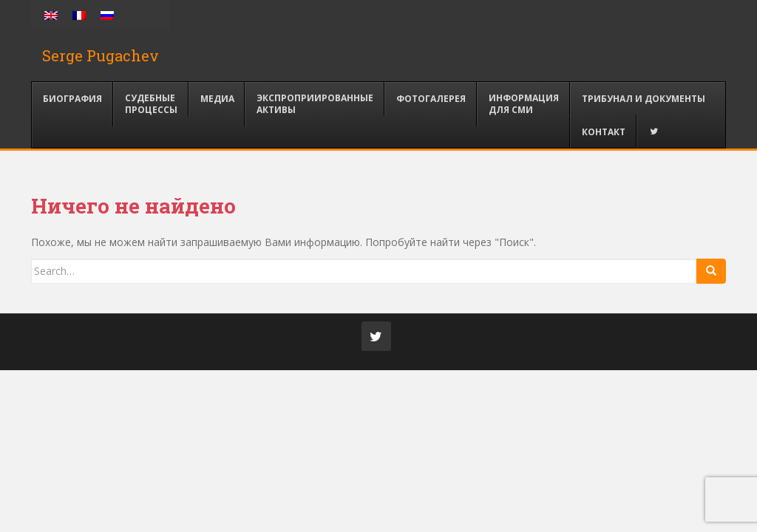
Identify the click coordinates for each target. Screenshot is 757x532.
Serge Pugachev (101, 55)
